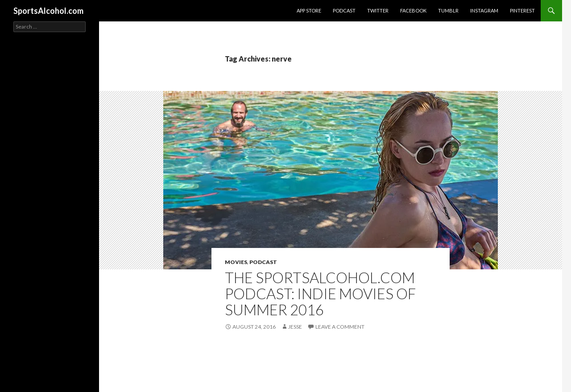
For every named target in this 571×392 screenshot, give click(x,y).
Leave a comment (340, 327)
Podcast (344, 10)
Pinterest (522, 10)
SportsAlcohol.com (48, 11)
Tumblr (448, 10)
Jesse (295, 327)
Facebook (413, 10)
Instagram (484, 10)
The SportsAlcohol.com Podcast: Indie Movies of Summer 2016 (320, 293)
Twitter (378, 10)
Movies (236, 262)
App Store (309, 10)
